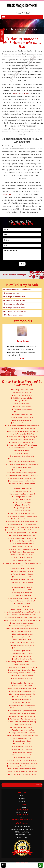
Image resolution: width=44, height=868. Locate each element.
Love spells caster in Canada (22, 587)
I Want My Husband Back (22, 595)
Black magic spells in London (22, 659)
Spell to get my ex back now (22, 497)
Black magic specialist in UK (22, 395)
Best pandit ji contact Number (22, 420)
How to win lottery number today (22, 609)
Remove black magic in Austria (22, 580)
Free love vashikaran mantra (22, 409)
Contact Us (22, 801)
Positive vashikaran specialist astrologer (22, 711)
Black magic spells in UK (22, 656)
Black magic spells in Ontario (22, 651)
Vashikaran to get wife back (13, 315)
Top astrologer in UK (22, 505)
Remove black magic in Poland (22, 571)
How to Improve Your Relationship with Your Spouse (22, 527)
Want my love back (22, 606)
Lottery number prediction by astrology (22, 705)
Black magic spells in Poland (22, 648)
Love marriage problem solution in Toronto (22, 771)
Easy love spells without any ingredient (22, 462)
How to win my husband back (22, 637)
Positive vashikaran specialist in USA (22, 716)
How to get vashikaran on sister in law (22, 428)
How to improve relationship (22, 470)
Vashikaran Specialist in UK (22, 700)
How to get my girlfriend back (14, 300)
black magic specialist (21, 93)
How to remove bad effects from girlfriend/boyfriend (22, 612)
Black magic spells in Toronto (22, 653)
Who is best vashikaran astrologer (22, 552)
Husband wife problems (22, 451)
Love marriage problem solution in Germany (22, 763)
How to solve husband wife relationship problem (22, 629)
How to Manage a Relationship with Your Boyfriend (22, 530)
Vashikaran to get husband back (15, 311)
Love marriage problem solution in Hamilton (22, 766)
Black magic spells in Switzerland (22, 645)
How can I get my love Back (22, 415)
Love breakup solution (22, 604)
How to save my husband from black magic (22, 516)
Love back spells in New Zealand (22, 555)
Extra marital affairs (22, 453)
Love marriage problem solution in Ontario (22, 769)
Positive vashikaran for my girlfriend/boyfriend (22, 522)
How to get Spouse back (22, 467)
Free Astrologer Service (22, 404)
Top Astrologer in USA (22, 508)
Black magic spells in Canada (22, 488)
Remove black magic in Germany (22, 582)
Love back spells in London (22, 640)
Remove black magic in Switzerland (22, 569)
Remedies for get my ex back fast (22, 730)
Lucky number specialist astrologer (22, 623)
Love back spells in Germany (22, 747)
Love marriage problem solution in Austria (22, 673)
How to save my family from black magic (22, 513)
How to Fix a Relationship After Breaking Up (22, 437)
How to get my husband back (14, 304)
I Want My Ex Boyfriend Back (22, 593)
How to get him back (11, 293)
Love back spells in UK (22, 758)
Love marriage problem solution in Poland (22, 478)
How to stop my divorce (22, 664)
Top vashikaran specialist (22, 702)
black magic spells (10, 194)
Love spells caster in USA (22, 590)
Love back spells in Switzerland (22, 557)
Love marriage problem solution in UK (22, 691)
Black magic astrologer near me (22, 423)
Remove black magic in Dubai (22, 577)
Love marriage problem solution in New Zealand (22, 662)
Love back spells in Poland (22, 560)
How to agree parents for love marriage (17, 289)
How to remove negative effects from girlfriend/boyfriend (22, 617)
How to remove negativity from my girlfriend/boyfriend (22, 620)
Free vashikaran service (22, 412)
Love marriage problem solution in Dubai (22, 670)
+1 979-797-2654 (2, 36)
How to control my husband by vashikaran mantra (22, 426)
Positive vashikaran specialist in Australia (22, 713)
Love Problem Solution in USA (22, 697)
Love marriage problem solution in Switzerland (22, 475)
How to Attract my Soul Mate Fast (22, 434)
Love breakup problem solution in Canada (22, 598)
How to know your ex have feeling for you (22, 538)
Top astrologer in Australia (22, 499)
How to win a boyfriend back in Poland (22, 448)
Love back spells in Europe (22, 738)
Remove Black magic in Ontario (22, 678)
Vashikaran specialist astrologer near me (22, 719)
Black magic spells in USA (22, 491)
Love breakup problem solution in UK (22, 601)
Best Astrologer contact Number (22, 417)
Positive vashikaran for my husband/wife (22, 524)
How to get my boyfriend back (14, 297)
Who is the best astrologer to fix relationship (22, 667)
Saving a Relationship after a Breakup (22, 733)
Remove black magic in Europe (22, 574)
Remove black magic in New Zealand (22, 484)
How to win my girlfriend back (22, 634)
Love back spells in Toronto (22, 755)
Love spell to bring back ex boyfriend (22, 494)
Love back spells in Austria (22, 744)
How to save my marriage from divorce (22, 626)
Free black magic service (22, 406)
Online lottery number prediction (22, 519)
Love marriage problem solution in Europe (22, 481)
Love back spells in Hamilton (22, 749)
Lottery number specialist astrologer (22, 708)
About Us (22, 798)
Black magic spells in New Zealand (22, 642)
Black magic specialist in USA (22, 393)
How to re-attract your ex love (22, 546)
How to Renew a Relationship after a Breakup (22, 736)
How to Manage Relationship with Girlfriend (22, 533)
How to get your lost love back (14, 308)
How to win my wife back (22, 724)
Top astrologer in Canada (22, 502)
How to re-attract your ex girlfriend (22, 541)
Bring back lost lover (22, 401)
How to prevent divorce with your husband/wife (22, 549)
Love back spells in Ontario (22, 752)
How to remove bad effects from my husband (22, 615)
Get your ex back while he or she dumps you (22, 760)
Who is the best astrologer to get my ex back (22, 473)
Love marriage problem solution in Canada (22, 689)
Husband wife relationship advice (22, 727)
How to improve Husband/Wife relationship (22, 445)
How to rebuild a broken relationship (22, 535)
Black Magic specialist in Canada (22, 390)
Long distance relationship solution (22, 456)
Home (22, 796)
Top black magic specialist (22, 511)
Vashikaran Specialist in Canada (22, 683)
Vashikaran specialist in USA (22, 686)
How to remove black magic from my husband (22, 431)
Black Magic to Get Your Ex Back (22, 398)
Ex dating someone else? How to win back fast (22, 43)
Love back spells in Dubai (22, 741)
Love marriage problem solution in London (22, 774)
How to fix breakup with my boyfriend (22, 439)
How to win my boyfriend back (22, 631)
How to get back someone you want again (22, 459)
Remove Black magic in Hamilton (22, 676)
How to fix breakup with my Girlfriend (22, 442)
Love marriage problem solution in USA (22, 694)
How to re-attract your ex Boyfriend (22, 544)
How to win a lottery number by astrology (22, 722)
